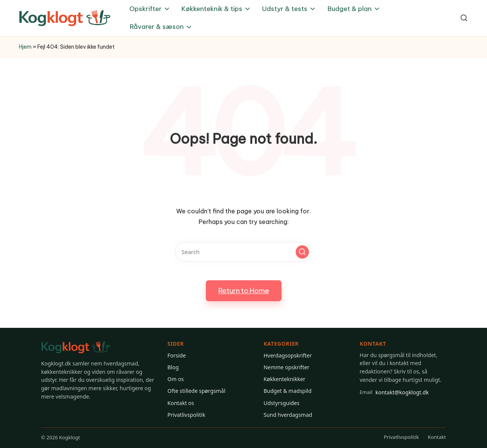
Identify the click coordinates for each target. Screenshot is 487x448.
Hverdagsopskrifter (288, 355)
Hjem (25, 47)
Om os (176, 379)
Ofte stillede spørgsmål (196, 391)
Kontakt (437, 437)
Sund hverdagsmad (288, 415)
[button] (302, 252)
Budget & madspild (288, 391)
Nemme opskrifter (286, 367)
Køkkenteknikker (285, 379)
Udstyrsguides (282, 403)
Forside (177, 355)
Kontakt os (181, 403)
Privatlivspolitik (186, 415)
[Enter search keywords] (243, 252)
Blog (173, 367)
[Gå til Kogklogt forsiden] (76, 347)
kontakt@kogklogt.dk (394, 392)
